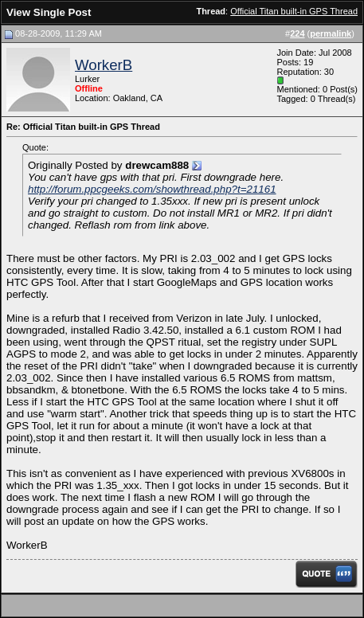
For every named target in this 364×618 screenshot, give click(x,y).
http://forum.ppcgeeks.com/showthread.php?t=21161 (152, 189)
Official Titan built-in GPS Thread (294, 11)
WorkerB (104, 65)
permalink (331, 33)
